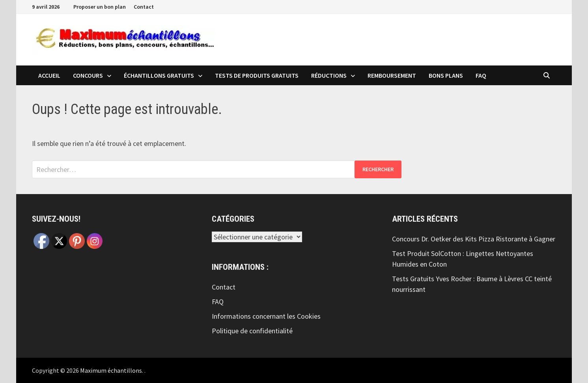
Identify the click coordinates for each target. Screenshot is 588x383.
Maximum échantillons (111, 370)
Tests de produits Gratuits (257, 75)
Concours (88, 75)
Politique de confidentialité (252, 331)
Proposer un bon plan (100, 7)
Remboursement (392, 75)
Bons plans (446, 75)
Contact (144, 7)
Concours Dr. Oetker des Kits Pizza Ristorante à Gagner (474, 239)
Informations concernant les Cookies (266, 316)
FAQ (481, 75)
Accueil (49, 75)
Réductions (329, 75)
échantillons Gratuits (159, 75)
